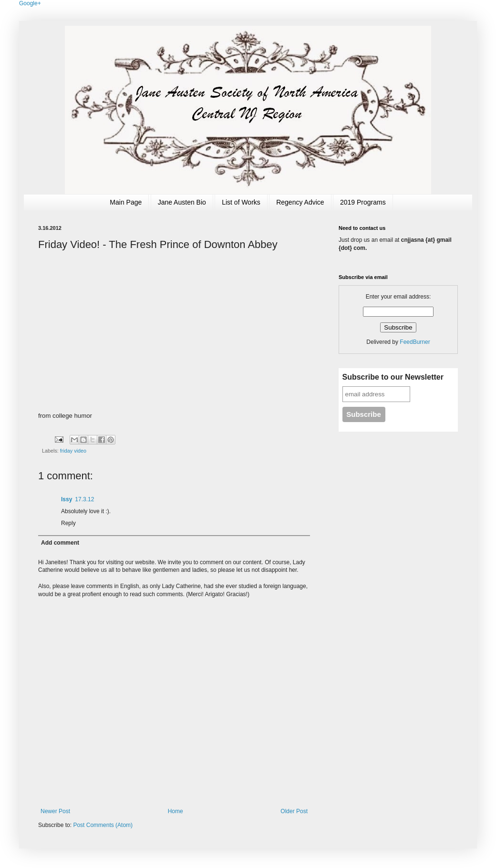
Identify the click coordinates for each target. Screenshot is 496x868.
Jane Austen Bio (182, 202)
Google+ (30, 3)
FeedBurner (415, 342)
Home (176, 811)
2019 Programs (363, 202)
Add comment (60, 543)
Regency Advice (300, 202)
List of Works (241, 202)
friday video (73, 451)
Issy (67, 499)
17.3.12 (84, 499)
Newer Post (55, 811)
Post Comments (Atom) (103, 825)
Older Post (294, 811)
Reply (68, 523)
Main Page (126, 202)
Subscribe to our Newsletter (393, 377)
